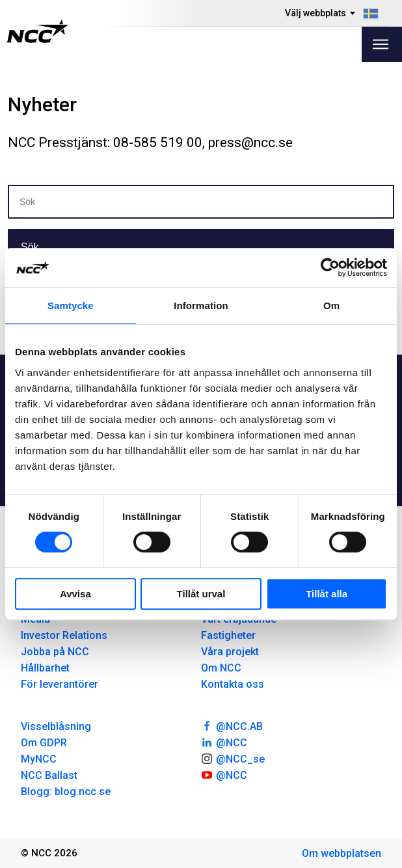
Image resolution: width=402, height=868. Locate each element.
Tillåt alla (327, 594)
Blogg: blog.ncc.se (66, 792)
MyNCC (39, 759)
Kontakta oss (233, 684)
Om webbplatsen (342, 853)
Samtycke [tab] (71, 305)
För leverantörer (60, 684)
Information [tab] (201, 305)
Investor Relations (64, 635)
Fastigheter (228, 635)
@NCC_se (233, 758)
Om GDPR (44, 743)
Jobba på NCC (55, 652)
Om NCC (221, 668)
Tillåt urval (201, 594)
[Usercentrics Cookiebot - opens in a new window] (330, 267)
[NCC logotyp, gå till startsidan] (37, 31)
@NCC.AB (232, 726)
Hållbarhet (45, 668)
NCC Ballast (49, 775)
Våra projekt (230, 652)
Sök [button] (30, 247)
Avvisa (75, 594)
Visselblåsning (56, 726)
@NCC (224, 742)
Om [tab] (331, 305)
